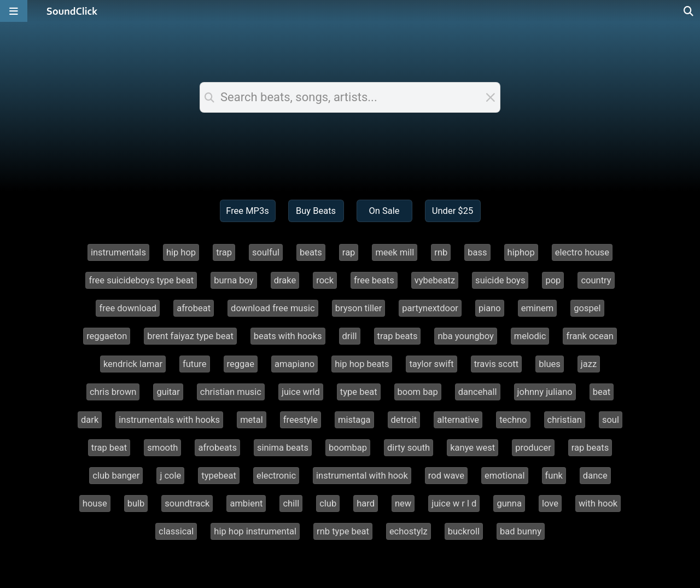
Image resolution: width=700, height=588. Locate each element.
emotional (505, 476)
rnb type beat (343, 531)
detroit (404, 420)
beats (311, 252)
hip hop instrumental (255, 531)
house (95, 503)
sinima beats (283, 448)
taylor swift (431, 364)
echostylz (409, 531)
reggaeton (107, 336)
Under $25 (453, 211)
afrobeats (217, 448)
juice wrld (301, 392)
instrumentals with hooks (169, 420)
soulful (266, 252)
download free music (273, 308)
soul (611, 420)
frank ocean (590, 336)
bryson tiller (359, 308)
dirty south (409, 448)
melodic (530, 336)
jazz (589, 364)
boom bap (418, 392)
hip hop (181, 252)
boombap (348, 448)
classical (176, 531)
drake (285, 280)
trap (224, 252)
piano (490, 308)
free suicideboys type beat (141, 280)
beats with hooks (288, 336)
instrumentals (118, 252)
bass (477, 252)
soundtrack (187, 503)
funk (554, 476)
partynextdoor (430, 308)
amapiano (294, 364)
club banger (116, 476)
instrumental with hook (362, 476)
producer (533, 448)
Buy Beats (316, 211)
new (403, 503)
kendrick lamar (133, 364)
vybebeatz (435, 280)
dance (595, 476)
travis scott (497, 364)
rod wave (446, 476)
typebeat (219, 476)
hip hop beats (362, 364)
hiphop (521, 252)
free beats (374, 280)
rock (325, 280)
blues (550, 364)
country (596, 280)
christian (565, 420)
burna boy (234, 280)
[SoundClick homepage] (72, 11)
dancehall (478, 392)
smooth (162, 448)
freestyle (301, 420)
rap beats (590, 448)
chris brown (113, 392)
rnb (441, 252)
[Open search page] (689, 11)
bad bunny (521, 531)
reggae (241, 364)
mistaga (354, 420)
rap (349, 252)
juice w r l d (454, 503)
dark (90, 420)
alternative (458, 420)
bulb (136, 503)
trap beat (109, 448)
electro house (582, 252)
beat (602, 392)
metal (252, 420)
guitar (168, 392)
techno (513, 420)
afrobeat (194, 308)
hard (366, 503)
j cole (170, 476)
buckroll (464, 531)
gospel (587, 308)
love (550, 503)
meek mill (395, 252)
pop (553, 280)
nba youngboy (465, 336)
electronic (276, 476)
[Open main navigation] (14, 11)
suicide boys (500, 280)
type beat (359, 392)
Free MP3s (247, 211)
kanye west (472, 448)
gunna (509, 503)
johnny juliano (545, 392)
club (328, 503)
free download (128, 308)
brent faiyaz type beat (190, 336)
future (195, 364)
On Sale (384, 211)
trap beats (398, 336)
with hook (598, 503)
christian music (231, 392)
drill (350, 336)
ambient (246, 503)
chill (291, 503)
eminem (538, 308)
